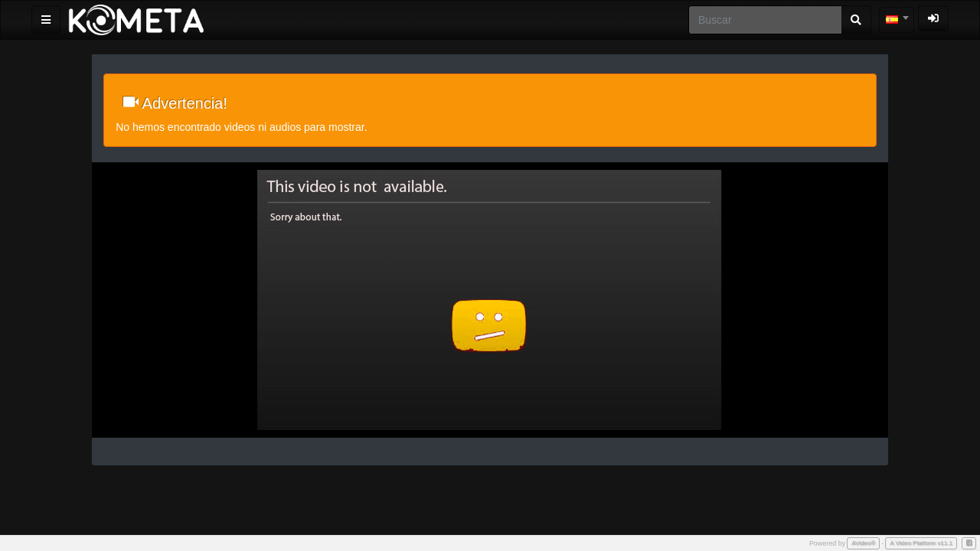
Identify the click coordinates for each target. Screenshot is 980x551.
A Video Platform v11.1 (921, 543)
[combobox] (897, 20)
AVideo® (863, 543)
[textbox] (897, 20)
